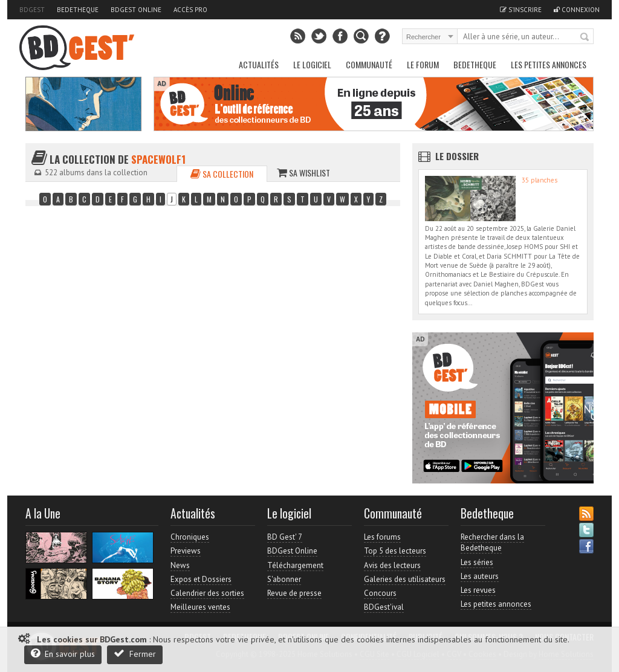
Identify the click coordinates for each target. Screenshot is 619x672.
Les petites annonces (549, 64)
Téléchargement (295, 565)
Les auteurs (480, 576)
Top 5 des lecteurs (395, 551)
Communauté (369, 64)
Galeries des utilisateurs (405, 579)
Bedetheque (78, 10)
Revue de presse (294, 593)
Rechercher (585, 37)
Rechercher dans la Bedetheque (492, 542)
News (180, 565)
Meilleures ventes (200, 607)
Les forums (382, 537)
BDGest (32, 10)
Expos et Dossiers (201, 579)
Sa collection (222, 174)
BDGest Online (136, 10)
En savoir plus (63, 654)
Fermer (135, 654)
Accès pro (190, 10)
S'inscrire (521, 10)
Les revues (478, 590)
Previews (186, 551)
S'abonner (284, 579)
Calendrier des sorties (207, 593)
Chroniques (190, 537)
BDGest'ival (384, 607)
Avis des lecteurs (392, 565)
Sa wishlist (303, 173)
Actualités (259, 64)
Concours (380, 593)
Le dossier (457, 156)
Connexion (577, 10)
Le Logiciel (312, 64)
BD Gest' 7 (285, 537)
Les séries (477, 562)
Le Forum (423, 64)
